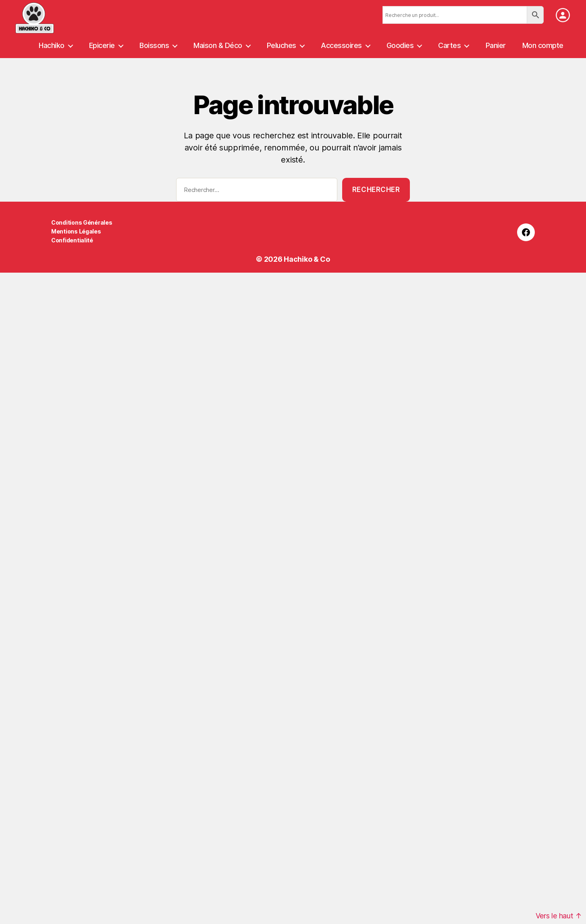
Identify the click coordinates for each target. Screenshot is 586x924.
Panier (496, 45)
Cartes (449, 45)
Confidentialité (72, 240)
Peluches (282, 45)
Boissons (154, 45)
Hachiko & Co (307, 259)
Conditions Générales (82, 222)
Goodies (400, 45)
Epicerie (102, 45)
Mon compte (543, 45)
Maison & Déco (218, 45)
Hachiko (52, 45)
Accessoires (341, 45)
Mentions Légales (76, 231)
